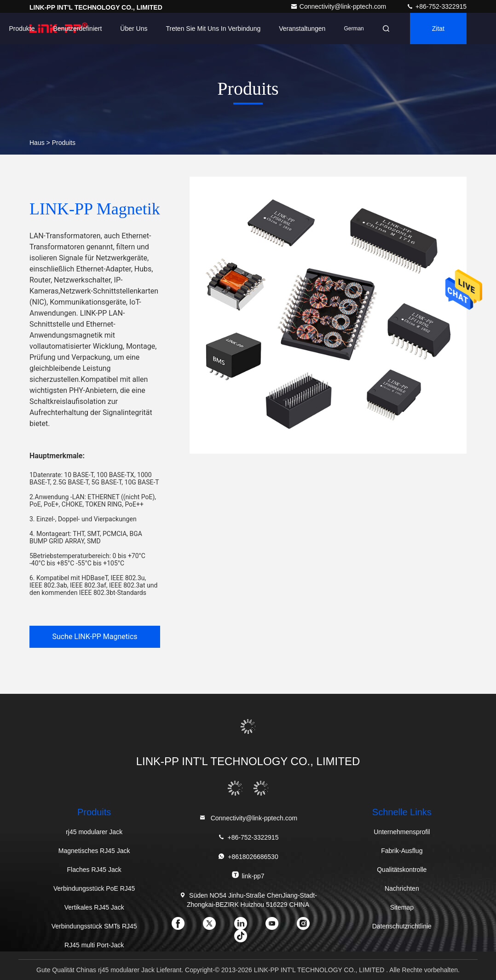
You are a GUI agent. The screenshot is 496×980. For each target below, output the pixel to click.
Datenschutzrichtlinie (402, 926)
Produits (64, 143)
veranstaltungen (302, 29)
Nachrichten (402, 888)
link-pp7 (248, 875)
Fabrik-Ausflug (402, 851)
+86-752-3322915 (436, 6)
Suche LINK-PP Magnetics (95, 637)
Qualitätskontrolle (402, 870)
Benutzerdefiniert (78, 29)
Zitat (438, 29)
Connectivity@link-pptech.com (339, 6)
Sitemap (402, 907)
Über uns (134, 29)
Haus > (40, 143)
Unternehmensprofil (402, 832)
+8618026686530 (248, 856)
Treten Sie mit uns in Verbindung (213, 29)
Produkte (22, 29)
